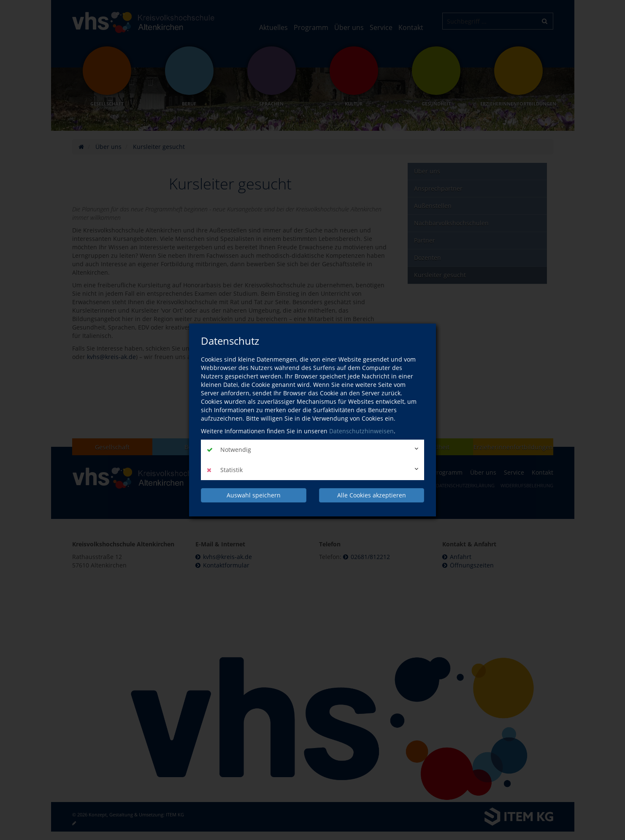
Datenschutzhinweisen (361, 431)
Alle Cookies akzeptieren (372, 495)
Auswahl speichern (254, 495)
